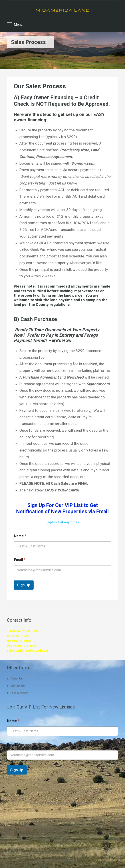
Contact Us (18, 686)
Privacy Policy (19, 693)
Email (20, 560)
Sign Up (24, 585)
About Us (17, 678)
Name (20, 536)
